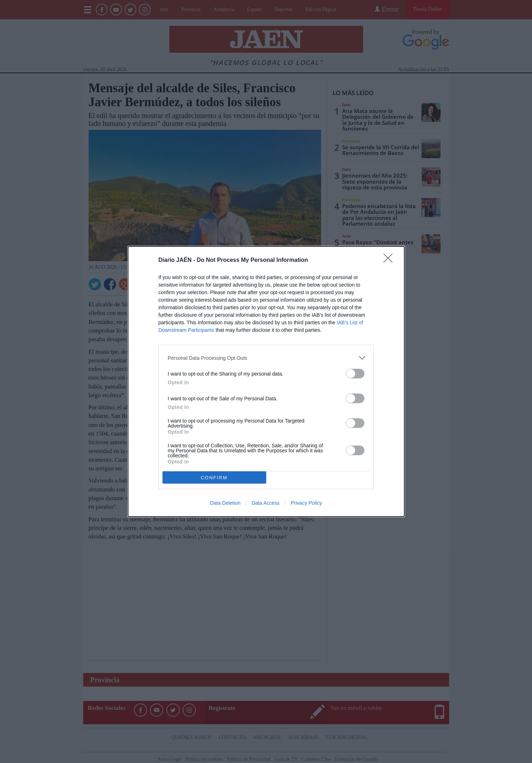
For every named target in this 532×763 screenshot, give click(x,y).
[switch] (355, 374)
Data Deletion (225, 503)
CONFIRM (214, 478)
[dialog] (266, 381)
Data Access (265, 503)
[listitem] (266, 358)
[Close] (390, 260)
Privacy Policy (306, 503)
